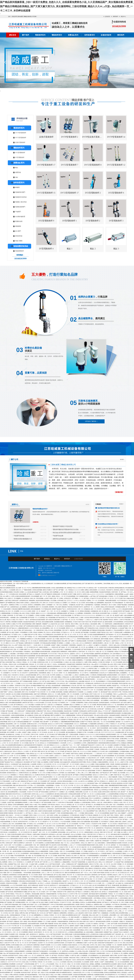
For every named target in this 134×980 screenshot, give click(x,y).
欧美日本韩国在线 (101, 734)
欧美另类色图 (12, 760)
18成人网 (82, 624)
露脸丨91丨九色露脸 (100, 669)
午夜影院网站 (72, 645)
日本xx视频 (58, 975)
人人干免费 (79, 626)
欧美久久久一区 (53, 694)
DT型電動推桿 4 (46, 249)
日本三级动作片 (122, 675)
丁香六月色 (59, 605)
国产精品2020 (13, 628)
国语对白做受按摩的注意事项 (85, 907)
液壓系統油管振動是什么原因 (62, 539)
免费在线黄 (120, 966)
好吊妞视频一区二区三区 (44, 824)
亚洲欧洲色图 (116, 885)
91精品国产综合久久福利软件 (121, 932)
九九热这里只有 (46, 947)
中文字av (29, 588)
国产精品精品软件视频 (13, 953)
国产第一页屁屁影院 (29, 658)
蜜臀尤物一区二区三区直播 (30, 875)
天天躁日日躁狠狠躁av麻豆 (91, 890)
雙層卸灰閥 (19, 221)
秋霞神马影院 (109, 624)
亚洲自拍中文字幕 (20, 686)
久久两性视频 (45, 737)
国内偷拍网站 (88, 926)
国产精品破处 (20, 643)
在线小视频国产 (122, 813)
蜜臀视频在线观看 (62, 613)
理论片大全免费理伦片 (95, 798)
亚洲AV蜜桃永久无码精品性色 (93, 868)
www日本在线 (129, 841)
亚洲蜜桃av (74, 819)
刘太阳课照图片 (99, 641)
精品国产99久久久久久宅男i (25, 737)
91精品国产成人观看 (106, 677)
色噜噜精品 (3, 639)
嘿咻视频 (39, 830)
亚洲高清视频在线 (42, 909)
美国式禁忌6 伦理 (115, 792)
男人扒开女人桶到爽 (105, 807)
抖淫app (87, 749)
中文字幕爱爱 (61, 703)
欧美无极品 (64, 853)
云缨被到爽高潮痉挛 (119, 624)
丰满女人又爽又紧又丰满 (89, 834)
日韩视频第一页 (51, 605)
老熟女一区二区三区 (53, 673)
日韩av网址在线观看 (40, 639)
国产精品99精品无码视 (67, 817)
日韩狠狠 (67, 819)
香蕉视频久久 (14, 775)
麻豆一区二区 (44, 596)
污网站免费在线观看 (111, 601)
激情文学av (120, 696)
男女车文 (67, 654)
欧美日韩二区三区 (52, 764)
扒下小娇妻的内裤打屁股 (112, 673)
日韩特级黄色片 (34, 756)
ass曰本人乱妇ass (38, 749)
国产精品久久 (90, 805)
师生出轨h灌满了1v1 (20, 813)
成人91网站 (127, 868)
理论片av (21, 751)
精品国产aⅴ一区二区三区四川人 (51, 822)
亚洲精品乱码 (19, 762)
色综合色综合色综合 (35, 870)
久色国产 (30, 866)
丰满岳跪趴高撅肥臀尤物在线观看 (21, 609)
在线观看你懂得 (60, 826)
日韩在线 (56, 713)
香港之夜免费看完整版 (122, 913)
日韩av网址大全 (72, 924)
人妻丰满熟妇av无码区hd (23, 654)
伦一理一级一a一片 (59, 788)
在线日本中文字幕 (32, 635)
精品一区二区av (65, 843)
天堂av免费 (58, 607)
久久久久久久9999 (58, 930)
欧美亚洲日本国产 (26, 973)
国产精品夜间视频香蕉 (27, 898)
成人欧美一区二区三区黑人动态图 (93, 792)
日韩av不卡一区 (24, 717)
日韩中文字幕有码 (83, 928)
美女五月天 (28, 766)
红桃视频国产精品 (58, 796)
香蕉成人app (33, 754)
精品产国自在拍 (17, 696)
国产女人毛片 (50, 941)
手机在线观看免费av (47, 649)
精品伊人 (116, 875)
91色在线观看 (64, 645)
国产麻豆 (112, 949)
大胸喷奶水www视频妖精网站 (62, 862)
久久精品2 (22, 771)
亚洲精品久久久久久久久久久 (87, 734)
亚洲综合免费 (119, 632)
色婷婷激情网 (124, 764)
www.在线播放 (88, 692)
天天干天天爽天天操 (120, 598)
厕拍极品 (65, 924)
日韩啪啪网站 (37, 605)
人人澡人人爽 (26, 739)
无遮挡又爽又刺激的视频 (11, 904)
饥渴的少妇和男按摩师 (106, 934)
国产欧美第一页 (33, 618)
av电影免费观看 (31, 960)
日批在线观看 (7, 609)
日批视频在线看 (120, 732)
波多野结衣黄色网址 (38, 788)
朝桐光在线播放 (89, 813)
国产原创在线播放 (18, 652)
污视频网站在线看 (64, 713)
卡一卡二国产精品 (84, 598)
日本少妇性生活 (61, 683)
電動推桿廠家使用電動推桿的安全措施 (66, 529)
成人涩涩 (60, 739)
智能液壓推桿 (19, 251)
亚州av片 (116, 700)
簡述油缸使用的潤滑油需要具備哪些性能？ (67, 533)
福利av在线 (117, 645)
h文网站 (56, 815)
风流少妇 (108, 656)
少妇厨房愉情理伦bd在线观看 (109, 964)
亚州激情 (65, 739)
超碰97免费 (34, 864)
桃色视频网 (55, 779)
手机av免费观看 (42, 805)
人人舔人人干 (72, 845)
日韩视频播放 (41, 660)
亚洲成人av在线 (118, 802)
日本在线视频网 (35, 596)
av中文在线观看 (50, 964)
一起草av (63, 864)
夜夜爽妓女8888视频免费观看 (49, 758)
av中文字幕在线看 (43, 724)
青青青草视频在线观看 (83, 639)
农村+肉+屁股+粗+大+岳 (105, 611)
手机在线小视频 (126, 660)
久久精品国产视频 (123, 628)
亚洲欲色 (112, 822)
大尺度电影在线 (85, 968)
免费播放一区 (25, 756)
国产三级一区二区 (67, 635)
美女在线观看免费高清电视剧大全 (15, 745)
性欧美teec (37, 713)
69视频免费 (27, 817)
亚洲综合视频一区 (34, 800)
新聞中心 (15, 504)
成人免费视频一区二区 (92, 647)
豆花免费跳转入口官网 (109, 609)
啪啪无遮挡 (9, 794)
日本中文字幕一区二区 (89, 828)
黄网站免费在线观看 (84, 747)
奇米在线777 (58, 615)
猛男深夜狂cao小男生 (103, 724)
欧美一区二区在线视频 (121, 781)
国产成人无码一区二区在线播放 (38, 690)
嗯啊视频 (102, 896)
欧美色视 (122, 754)
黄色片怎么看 (46, 717)
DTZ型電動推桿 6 (116, 193)
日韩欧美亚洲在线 (125, 647)
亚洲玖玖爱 (55, 647)
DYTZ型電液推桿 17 (70, 193)
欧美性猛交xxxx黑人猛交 (55, 834)
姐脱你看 (54, 921)
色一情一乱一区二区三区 (22, 943)
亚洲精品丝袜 (70, 864)
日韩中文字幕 (127, 688)
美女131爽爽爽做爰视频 (69, 715)
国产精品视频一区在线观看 (89, 632)
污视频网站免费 (115, 679)
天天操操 (48, 921)
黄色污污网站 (75, 624)
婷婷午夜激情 (101, 873)
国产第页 (128, 811)
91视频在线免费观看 (6, 749)
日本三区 (87, 949)
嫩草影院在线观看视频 (56, 877)
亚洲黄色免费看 (15, 836)
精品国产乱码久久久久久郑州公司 (123, 637)
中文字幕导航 (9, 817)
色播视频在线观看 (99, 975)
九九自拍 (88, 924)
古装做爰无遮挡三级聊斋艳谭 (59, 652)
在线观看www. (111, 911)
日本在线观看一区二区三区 (13, 853)
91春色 (111, 700)
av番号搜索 (9, 779)
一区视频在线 (72, 605)
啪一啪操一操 (30, 856)
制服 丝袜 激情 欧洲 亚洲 (10, 737)
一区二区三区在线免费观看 (122, 962)
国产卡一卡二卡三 (40, 964)
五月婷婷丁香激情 (104, 947)
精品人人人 (37, 813)
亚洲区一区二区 (36, 611)
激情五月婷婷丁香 (93, 796)
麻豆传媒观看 (34, 654)
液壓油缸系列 (73, 35)
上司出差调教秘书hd (93, 956)
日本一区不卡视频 (15, 866)
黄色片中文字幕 (129, 705)
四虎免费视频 (58, 630)
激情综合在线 (8, 751)
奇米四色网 (90, 641)
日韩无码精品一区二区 (26, 836)
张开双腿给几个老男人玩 (126, 768)
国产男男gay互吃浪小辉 (93, 800)
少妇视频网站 (123, 673)
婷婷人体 (33, 598)
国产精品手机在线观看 (36, 790)
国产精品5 (55, 956)
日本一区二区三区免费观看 (80, 766)
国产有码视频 (88, 860)
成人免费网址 (82, 896)
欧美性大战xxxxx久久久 (89, 594)
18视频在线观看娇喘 (55, 911)
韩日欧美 (124, 664)
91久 (88, 756)
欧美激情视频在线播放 (7, 592)
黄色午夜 (85, 970)
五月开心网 (97, 732)
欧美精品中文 (80, 662)
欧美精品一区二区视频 (119, 766)
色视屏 (40, 811)
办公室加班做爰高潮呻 (6, 785)
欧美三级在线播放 (113, 683)
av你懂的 (49, 836)
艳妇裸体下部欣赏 (108, 620)
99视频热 (19, 760)
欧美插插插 (95, 836)
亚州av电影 (119, 747)
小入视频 (24, 635)
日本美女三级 (7, 913)
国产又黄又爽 (36, 862)
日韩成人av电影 (23, 956)
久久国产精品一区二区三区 (68, 620)
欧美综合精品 (58, 839)
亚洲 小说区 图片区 (50, 671)
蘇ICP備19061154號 (49, 568)
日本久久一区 (80, 654)
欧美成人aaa (71, 760)
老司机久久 (8, 764)
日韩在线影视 (116, 828)
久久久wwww (38, 760)
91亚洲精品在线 (89, 683)
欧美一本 (11, 845)
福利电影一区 (119, 722)
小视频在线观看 (99, 932)
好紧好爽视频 (112, 671)
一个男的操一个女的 (122, 917)
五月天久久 (70, 601)
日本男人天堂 (94, 945)
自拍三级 (102, 618)
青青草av (116, 620)
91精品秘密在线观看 (127, 609)
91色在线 (122, 841)
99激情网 (66, 671)
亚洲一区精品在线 (121, 707)
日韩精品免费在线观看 (75, 794)
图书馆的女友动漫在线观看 (38, 620)
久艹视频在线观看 (27, 590)
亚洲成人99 (117, 953)
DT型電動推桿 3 (116, 221)
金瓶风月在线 (71, 892)
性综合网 (16, 592)
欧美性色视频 (120, 826)
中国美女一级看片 (105, 800)
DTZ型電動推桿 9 (46, 221)
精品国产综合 (113, 813)
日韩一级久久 (110, 930)
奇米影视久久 (21, 862)
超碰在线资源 (66, 839)
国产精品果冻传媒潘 (27, 700)
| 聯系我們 (115, 16)
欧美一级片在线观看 (14, 930)
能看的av (124, 741)
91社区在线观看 (49, 728)
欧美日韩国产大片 (60, 700)
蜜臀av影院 (34, 811)
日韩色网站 (63, 730)
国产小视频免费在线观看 (115, 711)
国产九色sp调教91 (36, 649)
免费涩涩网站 (89, 900)
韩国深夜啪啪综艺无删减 (119, 853)
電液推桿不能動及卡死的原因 (62, 526)
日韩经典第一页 (79, 941)
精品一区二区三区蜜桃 (116, 758)
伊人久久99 (40, 739)
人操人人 (44, 873)
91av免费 (72, 677)
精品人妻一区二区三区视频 (87, 717)
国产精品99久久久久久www (54, 868)
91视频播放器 (68, 649)
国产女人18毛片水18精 (43, 675)
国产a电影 (47, 817)
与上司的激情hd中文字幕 (64, 896)
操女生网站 (92, 809)
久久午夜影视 (127, 847)
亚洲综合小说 (4, 611)
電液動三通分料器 (21, 202)
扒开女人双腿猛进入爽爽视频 (125, 743)
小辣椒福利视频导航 (51, 894)
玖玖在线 (13, 826)
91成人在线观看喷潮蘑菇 (103, 626)
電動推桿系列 (57, 35)
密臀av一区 (101, 624)
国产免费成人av (56, 722)
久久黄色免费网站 (79, 628)
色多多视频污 (71, 730)
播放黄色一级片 (128, 626)
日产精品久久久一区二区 (68, 632)
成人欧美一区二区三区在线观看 (69, 656)
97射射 (123, 641)
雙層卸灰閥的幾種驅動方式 (23, 539)
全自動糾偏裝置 (20, 217)
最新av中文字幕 (17, 624)
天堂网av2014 (32, 890)
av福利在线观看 (73, 671)
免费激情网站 (63, 913)
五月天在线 (48, 703)
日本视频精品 (4, 726)
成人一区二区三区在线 (21, 768)
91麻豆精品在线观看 (114, 958)
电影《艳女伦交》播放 (34, 758)
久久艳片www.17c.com (65, 768)
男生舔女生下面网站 (86, 601)
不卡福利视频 (88, 660)
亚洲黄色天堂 (119, 639)
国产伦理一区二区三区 (108, 598)
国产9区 (56, 590)
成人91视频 (56, 639)
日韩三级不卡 (66, 630)
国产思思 (30, 703)
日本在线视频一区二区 (55, 951)
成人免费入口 (7, 596)
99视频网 (80, 828)
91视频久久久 (16, 783)
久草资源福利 (92, 953)
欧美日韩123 (126, 711)
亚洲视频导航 (70, 749)
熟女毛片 (66, 698)
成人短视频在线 (29, 715)
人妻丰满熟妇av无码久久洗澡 (35, 879)
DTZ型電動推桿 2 (93, 193)
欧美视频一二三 (17, 883)
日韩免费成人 (27, 652)
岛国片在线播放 (113, 728)
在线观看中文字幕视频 (67, 720)
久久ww (129, 853)
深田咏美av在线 (129, 970)
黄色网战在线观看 (82, 641)
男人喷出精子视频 (24, 690)
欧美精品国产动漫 (16, 764)
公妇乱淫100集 (63, 690)
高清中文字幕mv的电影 (17, 626)
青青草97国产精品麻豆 (124, 611)
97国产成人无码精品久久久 (101, 781)
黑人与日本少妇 (21, 730)
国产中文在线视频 (83, 713)
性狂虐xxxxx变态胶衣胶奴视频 (28, 675)
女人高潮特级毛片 (87, 643)
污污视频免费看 (92, 724)
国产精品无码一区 (116, 902)
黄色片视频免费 (113, 777)
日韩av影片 (49, 639)
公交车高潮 (61, 777)
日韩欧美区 (111, 588)
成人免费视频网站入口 (38, 915)
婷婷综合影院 (92, 713)
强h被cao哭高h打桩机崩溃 (108, 607)
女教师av (44, 930)
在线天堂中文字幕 (116, 692)
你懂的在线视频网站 (78, 660)
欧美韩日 (31, 605)
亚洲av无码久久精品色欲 (30, 728)
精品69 (74, 907)
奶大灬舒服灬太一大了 (121, 911)
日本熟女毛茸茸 (127, 639)
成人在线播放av (46, 898)
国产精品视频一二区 (11, 711)
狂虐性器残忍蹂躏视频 (113, 647)
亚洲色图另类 (44, 834)
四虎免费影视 (32, 607)
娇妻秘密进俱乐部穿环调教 (79, 762)
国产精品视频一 (119, 949)
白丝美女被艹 (101, 709)
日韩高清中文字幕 (104, 628)
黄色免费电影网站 (13, 792)
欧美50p (17, 720)
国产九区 (7, 607)
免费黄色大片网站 (14, 605)
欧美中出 (80, 594)
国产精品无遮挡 (82, 800)
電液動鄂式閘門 (20, 192)
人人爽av (2, 745)
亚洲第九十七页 (37, 681)
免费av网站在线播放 (95, 788)
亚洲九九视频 (85, 592)
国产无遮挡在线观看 (94, 677)
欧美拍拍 (116, 590)
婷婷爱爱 (52, 607)
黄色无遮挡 (88, 875)
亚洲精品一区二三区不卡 (96, 658)
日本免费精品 (119, 717)
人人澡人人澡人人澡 (76, 643)
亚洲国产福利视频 (54, 762)
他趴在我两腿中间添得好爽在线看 (41, 652)
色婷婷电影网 (87, 741)
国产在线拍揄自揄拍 (102, 596)
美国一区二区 (6, 919)
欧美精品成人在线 (114, 977)
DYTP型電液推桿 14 (116, 137)
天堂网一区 (48, 956)
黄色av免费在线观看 (56, 860)
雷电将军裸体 (82, 977)
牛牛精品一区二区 (26, 915)
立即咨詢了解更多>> (91, 421)
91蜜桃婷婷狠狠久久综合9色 (97, 673)
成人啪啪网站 (23, 607)
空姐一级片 (37, 845)
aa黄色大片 (123, 590)
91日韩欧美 (93, 675)
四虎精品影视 (83, 711)
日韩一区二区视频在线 (84, 609)
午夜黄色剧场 (6, 798)
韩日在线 (97, 688)
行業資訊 (98, 504)
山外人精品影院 (98, 830)
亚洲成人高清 (7, 675)
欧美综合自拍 (118, 909)
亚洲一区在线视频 (112, 941)
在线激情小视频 (19, 979)
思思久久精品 (118, 664)
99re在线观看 (115, 921)
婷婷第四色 (120, 783)
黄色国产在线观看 (46, 945)
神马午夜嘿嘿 (11, 732)
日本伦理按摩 (57, 635)
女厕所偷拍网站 (87, 802)
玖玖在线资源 (78, 962)
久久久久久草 (7, 926)
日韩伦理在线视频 (29, 964)
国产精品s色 (71, 613)
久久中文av (9, 696)
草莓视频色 (80, 698)
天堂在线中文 (110, 590)
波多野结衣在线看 (92, 711)
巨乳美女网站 (16, 747)
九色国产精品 (11, 802)
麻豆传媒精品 (24, 707)
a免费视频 (97, 964)
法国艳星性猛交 (15, 607)
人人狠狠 (81, 618)
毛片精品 (60, 894)
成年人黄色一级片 (32, 660)
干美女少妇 (61, 654)
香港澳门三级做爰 (94, 749)
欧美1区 (99, 745)
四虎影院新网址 (55, 760)
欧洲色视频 (59, 692)
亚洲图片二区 (66, 603)
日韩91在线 (33, 671)
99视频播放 (23, 639)
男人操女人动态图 (48, 749)
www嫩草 (111, 775)
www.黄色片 (90, 645)
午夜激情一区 (43, 836)
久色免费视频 (129, 737)
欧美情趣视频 (108, 649)
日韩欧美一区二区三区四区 (91, 637)
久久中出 (80, 945)
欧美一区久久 (72, 756)
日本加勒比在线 (14, 594)
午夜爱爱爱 (75, 711)
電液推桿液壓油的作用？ (40, 509)
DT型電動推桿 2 (93, 221)
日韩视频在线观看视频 (39, 941)
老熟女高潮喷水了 (55, 800)
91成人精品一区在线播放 (68, 911)
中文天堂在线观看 (66, 822)
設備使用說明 (106, 35)
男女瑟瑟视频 (38, 856)
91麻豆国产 (117, 879)
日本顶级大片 (37, 802)
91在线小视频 (68, 675)
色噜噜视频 (77, 817)
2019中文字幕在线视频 (41, 900)
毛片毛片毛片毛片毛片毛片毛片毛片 (47, 726)
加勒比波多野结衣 (14, 681)
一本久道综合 (96, 768)
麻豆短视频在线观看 (48, 622)
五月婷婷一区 (96, 692)
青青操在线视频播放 (93, 656)
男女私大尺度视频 (92, 762)
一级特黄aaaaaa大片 (114, 960)
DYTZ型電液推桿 (21, 138)
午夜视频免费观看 (69, 724)
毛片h (55, 649)
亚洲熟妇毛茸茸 (105, 768)
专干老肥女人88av (16, 635)
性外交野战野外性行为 (111, 975)
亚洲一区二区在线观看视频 (67, 851)
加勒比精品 (22, 881)
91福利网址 (110, 875)
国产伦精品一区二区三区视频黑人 (26, 615)
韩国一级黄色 (60, 907)
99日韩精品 (78, 834)
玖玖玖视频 (126, 717)
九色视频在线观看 (14, 936)
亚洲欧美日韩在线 (41, 696)
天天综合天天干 (4, 800)
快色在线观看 (23, 594)
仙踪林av (104, 868)
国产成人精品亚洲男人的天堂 (60, 707)
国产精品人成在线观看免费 (53, 686)
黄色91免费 (83, 921)
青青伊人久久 (70, 628)
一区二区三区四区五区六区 (31, 647)
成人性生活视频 (16, 694)
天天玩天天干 (123, 613)
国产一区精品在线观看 (47, 713)
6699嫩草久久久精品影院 (100, 645)
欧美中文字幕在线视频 (127, 879)
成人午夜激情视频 (51, 618)
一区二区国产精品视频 (82, 730)
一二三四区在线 (24, 720)
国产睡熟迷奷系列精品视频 (98, 630)
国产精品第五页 (105, 773)
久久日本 (75, 781)
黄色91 (58, 596)
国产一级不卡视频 (116, 832)
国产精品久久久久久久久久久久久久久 (85, 615)
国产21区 (50, 796)
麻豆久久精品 (104, 866)
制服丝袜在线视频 (25, 726)
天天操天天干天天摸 (95, 598)
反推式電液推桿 (20, 142)
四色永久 (49, 711)
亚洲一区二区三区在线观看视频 (54, 662)
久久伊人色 (55, 824)
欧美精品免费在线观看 (42, 656)
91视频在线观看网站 (103, 762)
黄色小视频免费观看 (95, 720)
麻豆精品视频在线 (71, 732)
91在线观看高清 (50, 794)
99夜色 (116, 652)
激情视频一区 (85, 817)
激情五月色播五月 (48, 590)
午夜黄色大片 (113, 724)
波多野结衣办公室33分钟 (101, 683)
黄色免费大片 (109, 630)
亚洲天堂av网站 (39, 720)
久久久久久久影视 (44, 756)
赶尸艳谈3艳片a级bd (17, 970)
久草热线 (107, 758)
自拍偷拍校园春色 (97, 847)
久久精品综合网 (80, 875)
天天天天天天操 (52, 654)
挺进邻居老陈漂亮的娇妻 (43, 601)
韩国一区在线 (64, 760)
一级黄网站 (85, 739)
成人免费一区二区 (21, 588)
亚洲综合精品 (121, 709)
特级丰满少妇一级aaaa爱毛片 (91, 664)
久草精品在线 (65, 677)
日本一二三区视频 (16, 683)
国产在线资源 (81, 879)
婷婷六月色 (25, 692)
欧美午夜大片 (22, 909)
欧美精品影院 (62, 664)
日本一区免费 (16, 741)
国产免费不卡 (72, 641)
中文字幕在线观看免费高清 (26, 858)
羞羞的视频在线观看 (107, 809)
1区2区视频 (53, 601)
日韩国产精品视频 (122, 605)
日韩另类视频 (40, 598)
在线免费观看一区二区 (106, 856)
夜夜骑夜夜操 (121, 749)
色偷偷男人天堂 (40, 594)
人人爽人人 (5, 590)
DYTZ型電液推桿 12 (116, 165)
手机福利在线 (108, 828)
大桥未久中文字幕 (94, 864)
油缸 (17, 177)
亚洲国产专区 (97, 913)
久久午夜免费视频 (9, 958)
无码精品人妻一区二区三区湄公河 (56, 626)
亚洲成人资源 (22, 645)
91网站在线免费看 (43, 637)
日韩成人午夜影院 (30, 613)
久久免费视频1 (79, 613)
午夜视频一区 (89, 830)
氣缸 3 (116, 249)
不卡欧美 (123, 726)
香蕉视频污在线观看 (17, 622)
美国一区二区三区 (115, 936)
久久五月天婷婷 (62, 764)
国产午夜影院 (114, 773)
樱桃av (80, 836)
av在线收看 (108, 919)
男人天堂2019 (47, 632)
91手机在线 (100, 713)
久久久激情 (68, 660)
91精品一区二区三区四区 (74, 964)
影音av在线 (43, 626)
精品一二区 (16, 639)
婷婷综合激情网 (43, 669)
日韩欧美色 (9, 883)
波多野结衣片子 (116, 641)
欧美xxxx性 (23, 945)
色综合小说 (65, 783)
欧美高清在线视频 (55, 817)
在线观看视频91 (50, 785)
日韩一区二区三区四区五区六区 (56, 873)
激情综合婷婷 (64, 794)
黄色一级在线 (36, 766)
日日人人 (129, 773)
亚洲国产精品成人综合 (103, 632)
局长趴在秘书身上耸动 (125, 683)
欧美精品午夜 (63, 637)
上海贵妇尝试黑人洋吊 (36, 603)
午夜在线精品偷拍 (52, 613)
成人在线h (73, 662)
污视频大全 (122, 921)
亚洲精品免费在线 (112, 839)
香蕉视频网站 (128, 618)
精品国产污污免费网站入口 (38, 798)
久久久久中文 (100, 594)
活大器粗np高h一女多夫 (70, 960)
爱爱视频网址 (45, 953)
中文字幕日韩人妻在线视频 (119, 904)
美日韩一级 (28, 839)
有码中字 (9, 639)
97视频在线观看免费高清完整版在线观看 (92, 936)
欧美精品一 (26, 790)
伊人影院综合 (90, 588)
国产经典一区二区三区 (100, 858)
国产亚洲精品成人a (19, 705)
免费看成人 (40, 968)
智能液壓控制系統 (21, 246)
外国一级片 (75, 896)
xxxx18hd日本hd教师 (39, 703)
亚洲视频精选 (68, 622)
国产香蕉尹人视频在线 (53, 913)
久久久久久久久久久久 (81, 783)
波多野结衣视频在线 (32, 730)
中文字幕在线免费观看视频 (101, 737)
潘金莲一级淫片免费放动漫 (93, 819)
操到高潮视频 (110, 741)
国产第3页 (108, 885)
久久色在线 (16, 968)
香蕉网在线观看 (43, 641)
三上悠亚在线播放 (108, 879)
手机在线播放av (58, 754)
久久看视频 (18, 958)
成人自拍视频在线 (53, 669)
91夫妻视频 (41, 728)
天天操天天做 (11, 688)
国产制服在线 (113, 628)
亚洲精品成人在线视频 (116, 626)
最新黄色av (120, 688)
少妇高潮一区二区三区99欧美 (39, 732)
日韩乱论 (19, 662)
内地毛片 (120, 868)
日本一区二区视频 (122, 734)
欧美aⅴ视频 (127, 870)
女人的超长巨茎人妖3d (55, 624)
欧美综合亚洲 (104, 588)
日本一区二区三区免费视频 (105, 694)
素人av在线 (84, 858)
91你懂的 (22, 592)
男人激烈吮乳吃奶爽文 (89, 679)
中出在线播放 (18, 845)
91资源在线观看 (17, 877)
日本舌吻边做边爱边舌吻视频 (75, 637)
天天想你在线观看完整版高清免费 (116, 681)
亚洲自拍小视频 (26, 679)
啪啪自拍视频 (34, 679)
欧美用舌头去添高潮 (55, 656)
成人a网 (56, 768)
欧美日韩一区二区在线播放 (70, 877)
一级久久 (27, 620)
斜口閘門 (18, 231)
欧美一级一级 (110, 615)
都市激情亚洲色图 (101, 921)
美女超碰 (33, 830)
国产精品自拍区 (88, 754)
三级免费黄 (5, 930)
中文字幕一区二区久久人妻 (76, 785)
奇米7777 (112, 632)
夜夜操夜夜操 (96, 660)
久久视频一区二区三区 (65, 717)
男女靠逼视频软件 (101, 681)
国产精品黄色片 (12, 788)
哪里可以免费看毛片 (56, 715)
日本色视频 (90, 732)
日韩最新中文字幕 (82, 732)
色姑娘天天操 (74, 713)
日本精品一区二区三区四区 (76, 696)
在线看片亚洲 (103, 647)
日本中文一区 (129, 681)
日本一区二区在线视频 (97, 690)
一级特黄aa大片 (23, 669)
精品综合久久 (67, 796)
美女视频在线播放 (127, 713)
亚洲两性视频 (84, 724)
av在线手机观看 (15, 798)
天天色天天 (52, 603)
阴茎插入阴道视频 (85, 611)
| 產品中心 (123, 16)
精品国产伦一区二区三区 (56, 949)
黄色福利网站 (125, 635)
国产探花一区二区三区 (77, 832)
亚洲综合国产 (15, 601)
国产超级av (28, 796)
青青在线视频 (82, 726)
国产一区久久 (85, 873)
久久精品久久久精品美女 (75, 690)
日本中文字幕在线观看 (57, 904)
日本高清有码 (110, 860)
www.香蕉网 (96, 607)
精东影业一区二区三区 (75, 592)
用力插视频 (60, 643)
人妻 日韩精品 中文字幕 (82, 760)
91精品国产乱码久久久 (124, 824)
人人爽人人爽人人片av (82, 773)
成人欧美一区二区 (25, 830)
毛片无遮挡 (54, 679)
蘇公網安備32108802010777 (47, 575)
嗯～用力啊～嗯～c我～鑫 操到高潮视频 (105, 707)
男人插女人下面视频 (42, 881)
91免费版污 (62, 792)
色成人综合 (102, 966)
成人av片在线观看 (109, 877)
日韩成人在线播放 (40, 615)
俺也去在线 (19, 666)
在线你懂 (8, 694)
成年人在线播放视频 (22, 618)
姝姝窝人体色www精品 (31, 805)
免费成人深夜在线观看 (91, 590)
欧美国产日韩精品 (113, 754)
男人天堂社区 (4, 671)
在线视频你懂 (94, 611)
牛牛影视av (5, 664)
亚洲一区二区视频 (19, 649)
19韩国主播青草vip (73, 652)
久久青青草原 (90, 669)
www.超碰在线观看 (28, 845)
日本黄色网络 (124, 645)
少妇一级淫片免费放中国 (124, 915)
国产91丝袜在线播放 (98, 649)
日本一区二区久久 (83, 877)
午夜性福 (79, 715)
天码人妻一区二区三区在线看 (19, 677)
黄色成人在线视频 (8, 698)
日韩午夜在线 (96, 613)
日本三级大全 (74, 747)
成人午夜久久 (24, 747)
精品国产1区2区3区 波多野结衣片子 (49, 885)
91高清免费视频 (22, 879)
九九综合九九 (43, 809)
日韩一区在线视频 (94, 928)
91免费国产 (5, 758)
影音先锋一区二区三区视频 (48, 692)
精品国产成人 (116, 686)
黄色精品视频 (102, 739)
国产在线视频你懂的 (15, 700)
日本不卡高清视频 (45, 766)
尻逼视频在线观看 (59, 622)
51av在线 (11, 705)
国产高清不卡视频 (36, 762)
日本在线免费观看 (118, 622)
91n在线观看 (127, 907)
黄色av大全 (84, 843)
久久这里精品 (41, 618)
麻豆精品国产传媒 (37, 592)
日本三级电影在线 (95, 639)
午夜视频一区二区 (74, 611)
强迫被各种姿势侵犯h (105, 592)
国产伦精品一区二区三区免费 (67, 647)
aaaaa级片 (127, 594)
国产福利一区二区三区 (88, 794)
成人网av (7, 915)
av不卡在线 (118, 741)
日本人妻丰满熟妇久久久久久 (118, 654)
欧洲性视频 (3, 732)
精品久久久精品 (11, 620)
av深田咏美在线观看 (67, 975)
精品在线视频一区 (66, 688)
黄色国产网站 (62, 856)
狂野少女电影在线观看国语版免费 (21, 596)
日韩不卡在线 (93, 694)
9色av (100, 796)
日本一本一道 (88, 728)
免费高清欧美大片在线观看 (32, 643)
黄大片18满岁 (113, 605)
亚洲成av (27, 603)
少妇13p (105, 747)
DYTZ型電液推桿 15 (46, 193)
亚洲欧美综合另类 (32, 724)
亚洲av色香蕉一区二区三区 (103, 845)
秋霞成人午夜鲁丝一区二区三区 (53, 915)
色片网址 (3, 843)
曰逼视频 (66, 692)
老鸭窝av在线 (74, 618)
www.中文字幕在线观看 (29, 841)
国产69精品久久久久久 (96, 939)
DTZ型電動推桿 (20, 153)
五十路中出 (111, 637)
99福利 (120, 669)
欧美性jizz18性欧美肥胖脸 (38, 839)
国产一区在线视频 (34, 722)
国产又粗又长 (110, 851)
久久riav (32, 720)
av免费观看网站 (99, 730)
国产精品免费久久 (78, 811)
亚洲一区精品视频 (20, 934)
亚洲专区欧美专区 (72, 609)
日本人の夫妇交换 (108, 847)
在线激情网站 (78, 887)
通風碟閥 (18, 226)
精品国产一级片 (17, 739)
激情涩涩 (25, 703)
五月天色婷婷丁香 (75, 898)
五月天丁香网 (65, 658)
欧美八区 (19, 590)
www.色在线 (28, 592)
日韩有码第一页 (11, 615)
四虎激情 (94, 751)
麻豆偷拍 (16, 658)
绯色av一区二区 (9, 796)
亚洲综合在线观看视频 (60, 749)
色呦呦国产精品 (41, 686)
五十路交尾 (59, 798)
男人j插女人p (76, 717)
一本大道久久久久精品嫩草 (24, 788)
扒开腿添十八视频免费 (23, 671)
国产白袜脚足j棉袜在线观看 (31, 626)
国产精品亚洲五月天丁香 (63, 618)
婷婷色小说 (112, 836)
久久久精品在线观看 (116, 800)
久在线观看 (12, 590)
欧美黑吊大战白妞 (118, 809)
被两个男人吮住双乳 (51, 845)
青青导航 (8, 622)
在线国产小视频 (55, 645)
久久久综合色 (101, 590)
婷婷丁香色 (25, 760)
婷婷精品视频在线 (120, 588)
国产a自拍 (68, 777)
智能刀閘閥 (19, 241)
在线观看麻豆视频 (33, 896)
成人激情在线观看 (108, 622)
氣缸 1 (70, 249)
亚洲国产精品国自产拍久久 (59, 609)
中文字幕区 (82, 824)
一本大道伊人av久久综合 (103, 679)
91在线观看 (38, 705)
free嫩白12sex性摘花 (106, 660)
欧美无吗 (9, 747)
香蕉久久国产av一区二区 (35, 777)
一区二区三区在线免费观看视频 (63, 890)
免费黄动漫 (91, 975)
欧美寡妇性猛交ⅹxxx (13, 773)
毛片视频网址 (18, 598)
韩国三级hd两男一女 (46, 722)
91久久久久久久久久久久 (46, 917)
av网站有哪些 (113, 915)
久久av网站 (18, 732)
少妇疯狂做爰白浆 (129, 883)
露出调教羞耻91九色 (126, 885)
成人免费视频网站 (99, 603)
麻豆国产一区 (125, 792)
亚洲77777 (55, 802)
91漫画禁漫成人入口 (87, 919)
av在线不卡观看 (48, 598)
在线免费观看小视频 (21, 824)
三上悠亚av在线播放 (59, 858)
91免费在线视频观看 (112, 928)
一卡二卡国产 (77, 745)
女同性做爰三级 (62, 601)
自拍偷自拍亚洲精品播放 (31, 809)
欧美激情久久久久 (101, 615)
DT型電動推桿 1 (70, 221)
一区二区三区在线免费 (48, 890)
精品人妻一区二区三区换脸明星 (105, 652)
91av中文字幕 (118, 819)
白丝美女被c (46, 592)
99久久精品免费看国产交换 (91, 811)
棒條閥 (17, 187)
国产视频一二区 (63, 590)
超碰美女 (73, 654)
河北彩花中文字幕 (96, 824)
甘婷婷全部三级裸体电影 (43, 819)
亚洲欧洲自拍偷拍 (125, 677)
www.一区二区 (32, 956)
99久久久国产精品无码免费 (53, 864)
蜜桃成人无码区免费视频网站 (16, 805)
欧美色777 (116, 841)
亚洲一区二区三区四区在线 (89, 709)
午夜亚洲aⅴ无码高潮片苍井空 (75, 607)
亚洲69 (44, 605)
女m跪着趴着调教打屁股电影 (92, 696)
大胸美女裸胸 (79, 792)
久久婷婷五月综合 (125, 788)
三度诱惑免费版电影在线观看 (114, 843)
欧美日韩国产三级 (32, 904)
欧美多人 (63, 830)
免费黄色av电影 (98, 904)
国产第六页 (63, 790)
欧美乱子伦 (91, 887)
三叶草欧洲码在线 (75, 815)
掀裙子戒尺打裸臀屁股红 (41, 694)
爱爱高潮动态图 (67, 860)
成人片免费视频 (70, 792)
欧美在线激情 (80, 728)
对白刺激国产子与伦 (34, 692)
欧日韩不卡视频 (72, 594)
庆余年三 (29, 645)
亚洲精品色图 (56, 594)
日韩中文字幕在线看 (125, 620)
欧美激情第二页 (118, 847)
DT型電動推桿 (20, 157)
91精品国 (40, 939)
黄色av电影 (9, 669)
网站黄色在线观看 (102, 705)
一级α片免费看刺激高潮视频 (44, 688)
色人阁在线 (114, 749)
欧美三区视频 (44, 853)
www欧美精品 (127, 698)
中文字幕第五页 (122, 975)
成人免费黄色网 (29, 826)
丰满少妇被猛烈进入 (125, 845)
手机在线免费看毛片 (119, 630)
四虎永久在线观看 (42, 796)
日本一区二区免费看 (14, 611)
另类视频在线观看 (120, 607)
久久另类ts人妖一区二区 (35, 822)
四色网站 (65, 605)
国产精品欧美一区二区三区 (114, 635)
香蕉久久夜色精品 (122, 973)
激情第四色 (95, 875)
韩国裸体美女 (75, 807)
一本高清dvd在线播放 (70, 879)
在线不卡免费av (90, 841)
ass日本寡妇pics (129, 754)
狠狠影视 (96, 815)
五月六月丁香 (118, 943)
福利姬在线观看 (105, 696)
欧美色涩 (92, 760)
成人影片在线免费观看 (108, 756)
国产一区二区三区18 (26, 917)
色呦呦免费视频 (94, 592)
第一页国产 (105, 970)
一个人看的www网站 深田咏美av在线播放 (13, 975)
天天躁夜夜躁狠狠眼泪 (53, 743)
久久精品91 (66, 662)
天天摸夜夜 (126, 800)
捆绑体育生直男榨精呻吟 (54, 666)
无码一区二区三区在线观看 (58, 628)
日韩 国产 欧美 (12, 671)
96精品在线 (102, 656)
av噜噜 (115, 760)
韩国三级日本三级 (43, 751)
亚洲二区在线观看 (81, 756)
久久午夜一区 (54, 717)
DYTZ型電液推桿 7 (70, 165)
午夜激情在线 (91, 849)
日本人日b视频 (47, 773)
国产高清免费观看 (85, 779)
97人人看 (40, 754)
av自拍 (72, 843)
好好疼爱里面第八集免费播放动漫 (59, 953)
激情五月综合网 (122, 964)
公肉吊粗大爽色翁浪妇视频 (92, 618)
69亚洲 (41, 679)
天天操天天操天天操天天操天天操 (115, 618)
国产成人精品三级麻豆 (13, 632)
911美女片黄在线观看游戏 (12, 924)
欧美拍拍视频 (90, 726)
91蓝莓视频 (97, 605)
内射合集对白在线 (8, 649)
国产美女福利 (73, 698)
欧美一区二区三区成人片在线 (53, 887)
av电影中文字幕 (98, 620)
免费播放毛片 (50, 615)
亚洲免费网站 (83, 656)
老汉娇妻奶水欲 (6, 635)
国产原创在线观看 (100, 849)
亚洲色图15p (4, 860)
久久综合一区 (89, 973)
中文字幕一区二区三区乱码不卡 (20, 673)
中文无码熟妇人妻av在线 (18, 613)
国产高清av (39, 622)
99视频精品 (42, 771)
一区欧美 (110, 645)
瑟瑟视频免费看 (105, 726)
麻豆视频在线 (105, 654)
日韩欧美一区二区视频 (82, 851)
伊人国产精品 (122, 724)
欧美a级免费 (66, 834)
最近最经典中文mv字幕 (117, 798)
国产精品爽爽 (9, 960)
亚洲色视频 (78, 709)
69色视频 (70, 726)
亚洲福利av (28, 894)
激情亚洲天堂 (100, 828)
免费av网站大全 (103, 811)
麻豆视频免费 (111, 826)
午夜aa (67, 681)
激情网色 (109, 686)
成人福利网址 (103, 637)
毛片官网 (53, 675)
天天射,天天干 (92, 652)
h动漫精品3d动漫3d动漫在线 (69, 945)
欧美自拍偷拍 (22, 849)
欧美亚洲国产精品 (105, 613)
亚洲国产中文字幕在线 (86, 722)
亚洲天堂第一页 (116, 592)
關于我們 (26, 35)
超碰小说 (121, 883)
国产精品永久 (107, 641)
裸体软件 (31, 932)
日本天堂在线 (53, 896)
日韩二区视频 (115, 658)
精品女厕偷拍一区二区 (122, 836)
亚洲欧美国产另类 (41, 711)
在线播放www (60, 675)
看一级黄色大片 (79, 826)
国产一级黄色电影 (14, 758)
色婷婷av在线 (113, 779)
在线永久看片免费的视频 (83, 822)
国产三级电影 (67, 754)
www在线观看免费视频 (20, 660)
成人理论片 (41, 883)
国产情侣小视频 (9, 658)
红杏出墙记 (60, 649)
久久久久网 (48, 779)
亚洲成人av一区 (66, 917)
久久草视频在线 (58, 705)
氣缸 (17, 168)
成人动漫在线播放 (70, 773)
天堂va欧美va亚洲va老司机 (101, 715)
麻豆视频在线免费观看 (76, 679)
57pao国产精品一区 (67, 811)
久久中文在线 (101, 751)
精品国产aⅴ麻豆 (119, 615)
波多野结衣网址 (34, 673)
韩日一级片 (83, 807)
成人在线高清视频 (90, 771)
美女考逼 (78, 632)
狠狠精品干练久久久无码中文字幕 (76, 588)
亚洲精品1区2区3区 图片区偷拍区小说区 (67, 900)
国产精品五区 (69, 751)
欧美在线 (79, 700)
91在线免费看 (95, 966)
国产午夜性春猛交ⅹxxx (22, 847)
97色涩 (73, 862)
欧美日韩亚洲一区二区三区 (42, 932)
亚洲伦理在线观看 (16, 834)
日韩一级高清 (114, 669)
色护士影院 (49, 620)
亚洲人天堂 (15, 909)
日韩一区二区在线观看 (73, 694)
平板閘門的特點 (19, 536)
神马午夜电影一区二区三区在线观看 (112, 662)
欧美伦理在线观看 (123, 924)
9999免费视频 (85, 788)
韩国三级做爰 (130, 590)
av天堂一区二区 (64, 592)
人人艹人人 (73, 639)
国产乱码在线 (9, 892)
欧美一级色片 (21, 864)
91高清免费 (63, 743)
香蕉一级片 (26, 666)
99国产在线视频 (37, 966)
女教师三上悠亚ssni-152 (56, 756)
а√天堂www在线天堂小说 (82, 911)
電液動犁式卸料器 (21, 197)
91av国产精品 (129, 720)
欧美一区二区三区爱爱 (21, 688)
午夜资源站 (81, 671)
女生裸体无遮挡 (55, 790)
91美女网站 (112, 913)
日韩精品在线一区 (105, 749)
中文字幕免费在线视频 (125, 652)
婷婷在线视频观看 (36, 609)
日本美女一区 (62, 968)
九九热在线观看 (76, 649)
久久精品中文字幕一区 (64, 847)
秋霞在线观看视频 (6, 822)
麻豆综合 (14, 656)
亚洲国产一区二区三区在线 (109, 824)
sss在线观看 (41, 864)
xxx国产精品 (93, 596)
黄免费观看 (13, 964)
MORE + (122, 504)
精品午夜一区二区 (34, 743)
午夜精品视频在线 (6, 656)
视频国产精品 (26, 877)
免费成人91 (111, 717)
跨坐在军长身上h (17, 794)
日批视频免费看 (33, 747)
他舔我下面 (98, 841)
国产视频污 (76, 775)
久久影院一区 (27, 751)
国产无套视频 (61, 849)
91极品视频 (81, 681)
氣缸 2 (93, 249)
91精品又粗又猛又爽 (67, 775)
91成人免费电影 (72, 800)
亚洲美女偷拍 (6, 626)
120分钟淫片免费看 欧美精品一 (45, 841)
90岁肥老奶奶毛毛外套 (52, 696)
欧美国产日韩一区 (120, 947)
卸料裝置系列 (90, 35)
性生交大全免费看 (73, 953)
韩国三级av (107, 730)
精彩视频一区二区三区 (68, 887)
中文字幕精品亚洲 (46, 609)
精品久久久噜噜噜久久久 (76, 705)
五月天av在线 (88, 885)
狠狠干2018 (91, 843)
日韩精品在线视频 (33, 669)
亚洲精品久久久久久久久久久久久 (75, 830)
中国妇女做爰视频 (100, 764)
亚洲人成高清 (74, 928)
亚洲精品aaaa (90, 904)
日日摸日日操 (34, 698)
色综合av (130, 975)
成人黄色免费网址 (45, 628)
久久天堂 (102, 951)
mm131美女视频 (29, 705)
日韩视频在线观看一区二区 (92, 960)
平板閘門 (18, 212)
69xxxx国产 (15, 645)
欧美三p (88, 934)
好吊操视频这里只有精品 (14, 679)
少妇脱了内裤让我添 (117, 656)
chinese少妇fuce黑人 (116, 730)
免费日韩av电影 (24, 913)
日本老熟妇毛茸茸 (115, 703)
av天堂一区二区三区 (78, 635)
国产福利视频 (120, 671)
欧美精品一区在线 (92, 686)
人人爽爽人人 (122, 666)
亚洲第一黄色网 (110, 764)
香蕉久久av (117, 790)
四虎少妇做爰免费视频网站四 (98, 635)
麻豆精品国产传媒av (93, 783)
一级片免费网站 (104, 700)
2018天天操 (68, 771)
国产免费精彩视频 (85, 630)
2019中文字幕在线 (34, 628)
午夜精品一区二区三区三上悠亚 (32, 970)
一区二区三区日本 (5, 683)
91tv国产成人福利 (15, 781)
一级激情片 (59, 671)
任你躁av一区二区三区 (62, 785)
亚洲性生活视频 (92, 979)
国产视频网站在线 (11, 603)
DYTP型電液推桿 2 (70, 137)
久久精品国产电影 (119, 862)
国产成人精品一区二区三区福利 (19, 819)
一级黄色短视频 (114, 768)
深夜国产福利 (48, 739)
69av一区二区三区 (60, 771)
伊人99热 (75, 726)
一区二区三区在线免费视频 (68, 596)
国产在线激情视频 (80, 862)
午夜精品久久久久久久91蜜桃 (76, 590)
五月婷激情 (63, 962)
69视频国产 (45, 624)
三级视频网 (66, 705)
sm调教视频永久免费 (81, 943)
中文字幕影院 (127, 777)
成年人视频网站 (16, 890)
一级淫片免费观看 (95, 866)
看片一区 (97, 588)
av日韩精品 (71, 932)
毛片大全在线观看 (83, 894)
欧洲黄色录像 (104, 688)
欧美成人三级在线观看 (91, 624)
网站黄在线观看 (76, 688)
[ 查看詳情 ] (36, 522)
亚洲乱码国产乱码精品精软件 (106, 943)
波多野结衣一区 (88, 607)
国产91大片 (106, 936)
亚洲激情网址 (88, 613)
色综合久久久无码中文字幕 (55, 724)
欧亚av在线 (44, 866)
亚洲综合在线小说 (65, 866)
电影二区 (86, 635)
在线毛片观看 (56, 866)
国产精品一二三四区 (128, 819)
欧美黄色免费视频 (5, 973)
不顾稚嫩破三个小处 (111, 900)
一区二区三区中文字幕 (79, 771)
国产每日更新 (102, 875)
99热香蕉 (121, 728)
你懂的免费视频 (119, 594)
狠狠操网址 (32, 601)
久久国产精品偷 (84, 694)
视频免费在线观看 (108, 771)
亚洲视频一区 (112, 688)
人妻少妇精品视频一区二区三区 (16, 637)
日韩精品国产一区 (107, 841)
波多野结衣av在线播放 (68, 951)
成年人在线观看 (76, 796)
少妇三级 (54, 739)
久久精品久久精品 (114, 881)
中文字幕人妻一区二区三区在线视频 (21, 926)
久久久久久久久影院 (26, 611)
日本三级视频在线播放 (82, 596)
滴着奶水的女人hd (29, 775)
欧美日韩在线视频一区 (68, 615)
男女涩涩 (95, 860)
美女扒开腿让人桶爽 (14, 726)
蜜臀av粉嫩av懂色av (94, 773)
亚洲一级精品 (52, 596)
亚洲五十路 (76, 751)
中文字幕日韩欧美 (48, 754)
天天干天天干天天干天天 (108, 732)
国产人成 (115, 883)
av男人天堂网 (93, 873)
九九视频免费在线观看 (101, 717)
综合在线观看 (4, 705)
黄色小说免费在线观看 (69, 728)
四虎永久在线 (13, 664)
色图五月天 (3, 756)
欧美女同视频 (90, 603)
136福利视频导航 (109, 594)
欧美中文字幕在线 (27, 834)
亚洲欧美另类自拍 (24, 773)
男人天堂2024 (20, 620)
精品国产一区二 (46, 611)
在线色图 (115, 611)
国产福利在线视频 (51, 798)
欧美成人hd (59, 603)
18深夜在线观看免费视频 (17, 715)
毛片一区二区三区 (56, 611)
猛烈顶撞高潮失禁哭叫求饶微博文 (34, 745)
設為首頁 (108, 16)
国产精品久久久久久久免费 (75, 741)
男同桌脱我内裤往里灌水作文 (48, 741)
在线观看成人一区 (52, 828)
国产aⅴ (108, 669)
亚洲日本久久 (9, 766)
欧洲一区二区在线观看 (42, 607)
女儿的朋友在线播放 (80, 758)
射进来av (112, 639)
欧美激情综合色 (24, 601)
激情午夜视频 (105, 639)
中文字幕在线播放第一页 (119, 603)
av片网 (67, 898)
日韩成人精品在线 (7, 877)
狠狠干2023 (27, 649)
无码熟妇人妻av (107, 968)
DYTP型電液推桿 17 (46, 165)
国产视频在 (75, 598)
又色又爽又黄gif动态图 (36, 717)
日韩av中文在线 (49, 630)
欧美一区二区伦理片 (96, 609)
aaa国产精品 (8, 601)
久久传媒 (15, 669)
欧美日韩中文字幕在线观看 (66, 802)
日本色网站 (11, 977)
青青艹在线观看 (64, 696)
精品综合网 (108, 603)
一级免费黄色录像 (124, 658)
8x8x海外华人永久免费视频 (91, 666)
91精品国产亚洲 (116, 660)
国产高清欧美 (115, 788)
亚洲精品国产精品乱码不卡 (88, 745)
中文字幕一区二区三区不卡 (110, 939)
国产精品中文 (30, 781)
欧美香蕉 (24, 709)
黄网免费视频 (123, 700)
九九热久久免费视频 (120, 890)
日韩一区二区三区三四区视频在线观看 (123, 856)
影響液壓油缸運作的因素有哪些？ (25, 533)
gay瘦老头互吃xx (123, 694)
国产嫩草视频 (46, 715)
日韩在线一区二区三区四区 (78, 603)
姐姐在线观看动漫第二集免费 (72, 904)
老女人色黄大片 (9, 598)
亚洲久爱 (50, 705)
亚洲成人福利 (38, 715)
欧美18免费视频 (54, 592)
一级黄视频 (13, 618)
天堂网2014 (9, 624)
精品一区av (89, 737)
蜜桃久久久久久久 (41, 613)
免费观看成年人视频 (106, 698)
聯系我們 (121, 35)
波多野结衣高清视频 (9, 768)
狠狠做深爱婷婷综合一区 (75, 673)
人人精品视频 (12, 654)
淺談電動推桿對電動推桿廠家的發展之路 (109, 508)
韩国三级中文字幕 (105, 832)
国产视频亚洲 (48, 594)
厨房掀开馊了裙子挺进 (35, 930)
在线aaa (40, 635)
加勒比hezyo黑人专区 (9, 824)
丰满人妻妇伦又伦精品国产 (49, 813)
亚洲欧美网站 (124, 739)
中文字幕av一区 (32, 785)
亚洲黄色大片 (30, 639)
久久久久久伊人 (63, 669)
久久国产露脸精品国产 (44, 904)
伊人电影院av (95, 924)
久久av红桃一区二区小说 (14, 756)
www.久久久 (56, 962)
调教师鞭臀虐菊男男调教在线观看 (41, 588)
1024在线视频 (19, 647)
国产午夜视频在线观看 (26, 681)
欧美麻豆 (83, 964)
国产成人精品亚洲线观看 (74, 790)
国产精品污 (115, 968)
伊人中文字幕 (103, 815)
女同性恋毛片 (68, 598)
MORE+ (122, 459)
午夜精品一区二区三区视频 (119, 649)
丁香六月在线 (42, 975)
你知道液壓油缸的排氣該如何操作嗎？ (108, 524)
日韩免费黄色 (120, 805)
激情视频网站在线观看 (21, 802)
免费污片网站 (88, 662)
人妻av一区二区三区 (105, 864)
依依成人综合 (57, 917)
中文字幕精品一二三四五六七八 (85, 620)
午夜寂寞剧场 (53, 849)
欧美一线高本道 (66, 624)
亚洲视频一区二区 (36, 860)
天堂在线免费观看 (118, 698)
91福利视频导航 (89, 605)
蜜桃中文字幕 (81, 819)
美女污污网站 (18, 630)
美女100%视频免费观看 (42, 851)
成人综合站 (11, 647)
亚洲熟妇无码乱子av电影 (70, 798)
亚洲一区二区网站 (58, 598)
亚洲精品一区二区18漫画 (125, 817)
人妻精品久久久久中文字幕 (57, 737)
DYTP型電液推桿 (21, 133)
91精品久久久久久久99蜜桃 (87, 764)
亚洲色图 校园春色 (104, 703)
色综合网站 (128, 671)
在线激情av (15, 779)
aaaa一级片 (51, 881)
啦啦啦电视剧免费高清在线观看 (112, 713)
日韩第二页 (130, 866)
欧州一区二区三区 (76, 847)
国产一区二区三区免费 (73, 764)
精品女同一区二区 (90, 681)
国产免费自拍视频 (60, 734)
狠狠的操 (64, 607)
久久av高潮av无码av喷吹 (82, 951)
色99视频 (33, 686)
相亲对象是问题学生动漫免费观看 (26, 656)
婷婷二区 (77, 856)
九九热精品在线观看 (100, 794)
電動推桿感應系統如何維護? (23, 529)
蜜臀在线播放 (121, 737)
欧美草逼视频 (77, 788)
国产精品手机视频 (86, 649)
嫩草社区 (130, 703)
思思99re (28, 686)
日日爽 (100, 662)
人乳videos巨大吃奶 (117, 919)
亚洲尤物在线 (67, 807)
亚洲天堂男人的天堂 (71, 737)
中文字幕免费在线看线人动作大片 (40, 877)
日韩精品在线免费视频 (86, 775)
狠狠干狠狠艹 (4, 692)
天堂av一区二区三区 (61, 964)
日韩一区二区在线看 (107, 745)
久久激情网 (28, 862)
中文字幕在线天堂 (32, 911)
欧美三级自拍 (55, 898)
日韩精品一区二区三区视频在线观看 (118, 596)
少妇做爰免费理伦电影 (87, 790)
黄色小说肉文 (9, 815)
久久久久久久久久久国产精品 (66, 758)
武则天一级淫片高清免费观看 (100, 728)
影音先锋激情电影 (27, 624)
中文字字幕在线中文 (122, 601)
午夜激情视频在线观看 (86, 898)
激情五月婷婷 (20, 603)
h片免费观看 (84, 956)
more (88, 504)
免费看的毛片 (56, 688)
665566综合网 (130, 724)
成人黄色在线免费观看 (100, 907)
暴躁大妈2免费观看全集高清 (8, 588)
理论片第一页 (32, 688)
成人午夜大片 (48, 664)
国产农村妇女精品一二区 (29, 630)
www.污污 (118, 609)
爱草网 (49, 866)
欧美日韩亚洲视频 (63, 845)
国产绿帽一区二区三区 (90, 839)
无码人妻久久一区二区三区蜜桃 (28, 968)
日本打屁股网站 (40, 843)
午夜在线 (21, 775)
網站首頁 (13, 35)
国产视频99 (113, 696)
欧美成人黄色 (58, 924)
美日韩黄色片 (105, 822)
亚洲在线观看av (41, 785)
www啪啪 (63, 745)
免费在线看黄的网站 (110, 887)
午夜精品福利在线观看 (93, 896)
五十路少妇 (14, 822)
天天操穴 (83, 669)
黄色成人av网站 (29, 779)
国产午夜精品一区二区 (31, 637)
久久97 (14, 862)
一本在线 (35, 645)
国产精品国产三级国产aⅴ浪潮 (8, 730)
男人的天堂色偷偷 (120, 756)
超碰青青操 (98, 654)
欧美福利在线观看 (48, 811)
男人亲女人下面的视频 (74, 936)
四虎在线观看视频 (54, 637)
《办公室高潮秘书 (118, 771)
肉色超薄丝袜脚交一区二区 (126, 690)
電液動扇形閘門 (20, 207)
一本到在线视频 (27, 873)
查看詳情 (119, 492)
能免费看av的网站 (85, 675)
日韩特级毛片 (105, 605)
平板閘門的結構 (58, 536)
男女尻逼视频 (40, 960)
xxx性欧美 (48, 883)
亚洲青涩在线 (41, 662)
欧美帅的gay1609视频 (98, 785)
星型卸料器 (19, 236)
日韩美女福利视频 (37, 590)
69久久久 (77, 724)
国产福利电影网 (43, 654)
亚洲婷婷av (77, 843)
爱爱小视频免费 (37, 624)
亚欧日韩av (70, 962)
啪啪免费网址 (16, 641)
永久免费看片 (11, 686)
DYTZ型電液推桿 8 (93, 165)
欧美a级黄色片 (58, 728)
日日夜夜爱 (64, 594)
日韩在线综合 (16, 707)
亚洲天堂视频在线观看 (55, 641)
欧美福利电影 (96, 671)
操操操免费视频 (36, 873)
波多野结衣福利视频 (17, 728)
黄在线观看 (27, 762)
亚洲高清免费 (99, 760)
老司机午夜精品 (56, 632)
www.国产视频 (73, 977)
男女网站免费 (56, 620)
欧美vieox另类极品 (18, 817)
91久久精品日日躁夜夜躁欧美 (92, 698)
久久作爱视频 (103, 826)
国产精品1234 (31, 594)
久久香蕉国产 (115, 613)
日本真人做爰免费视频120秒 (59, 588)
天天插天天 (99, 771)
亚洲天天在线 (42, 868)
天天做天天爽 (6, 866)
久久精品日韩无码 (91, 758)
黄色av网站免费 (9, 660)
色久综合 (85, 809)
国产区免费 (88, 671)
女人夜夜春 (67, 949)
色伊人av (115, 709)
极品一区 (91, 858)
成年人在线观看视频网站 (112, 751)
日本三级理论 (121, 720)
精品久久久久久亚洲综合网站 (22, 698)
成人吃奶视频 (122, 773)
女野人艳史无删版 (56, 677)
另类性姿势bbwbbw (69, 709)
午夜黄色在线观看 (128, 747)
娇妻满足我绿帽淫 (70, 626)
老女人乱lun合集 (68, 841)
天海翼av (120, 777)
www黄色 (53, 907)
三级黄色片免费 (29, 713)
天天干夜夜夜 (23, 939)
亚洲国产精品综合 (54, 902)
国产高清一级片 (82, 686)
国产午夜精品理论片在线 (92, 628)
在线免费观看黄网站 (47, 870)
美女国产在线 (80, 605)
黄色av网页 (65, 641)
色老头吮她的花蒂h (65, 762)
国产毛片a (44, 705)
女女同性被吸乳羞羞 (23, 664)
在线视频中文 (65, 611)
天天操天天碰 (45, 949)
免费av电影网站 (62, 694)
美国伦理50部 (40, 630)
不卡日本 (106, 711)
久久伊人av (77, 601)
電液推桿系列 (40, 35)
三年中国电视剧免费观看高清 (52, 720)
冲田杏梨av (34, 739)
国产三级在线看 (52, 781)
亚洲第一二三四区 (71, 849)
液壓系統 (18, 172)
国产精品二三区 (125, 592)
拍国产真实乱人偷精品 (77, 754)
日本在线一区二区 (114, 762)
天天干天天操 (14, 879)
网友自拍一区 (25, 870)
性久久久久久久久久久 (26, 749)
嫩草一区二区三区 (80, 647)
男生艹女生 (69, 745)
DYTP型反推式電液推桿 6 (93, 137)
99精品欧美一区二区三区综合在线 (77, 883)
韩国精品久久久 (10, 720)
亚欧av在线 (127, 696)
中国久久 (115, 694)
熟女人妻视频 (90, 964)
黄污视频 (98, 809)
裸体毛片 (91, 730)
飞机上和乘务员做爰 (83, 798)
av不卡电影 (6, 898)
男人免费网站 (125, 953)
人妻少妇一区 (107, 643)
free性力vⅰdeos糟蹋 (81, 947)
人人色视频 (67, 643)
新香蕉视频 (24, 890)
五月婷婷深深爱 (102, 686)
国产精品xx (84, 796)
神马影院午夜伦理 (97, 622)
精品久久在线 (45, 973)
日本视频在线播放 (125, 751)
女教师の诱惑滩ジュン (45, 647)
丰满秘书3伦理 (12, 811)
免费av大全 (79, 809)
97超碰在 (50, 930)
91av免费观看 (101, 860)
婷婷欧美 (112, 781)
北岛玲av (55, 664)
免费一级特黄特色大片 (32, 934)
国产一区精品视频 (71, 683)
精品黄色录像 (68, 711)
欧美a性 (128, 630)
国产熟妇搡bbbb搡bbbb (87, 707)
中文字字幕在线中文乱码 (77, 949)
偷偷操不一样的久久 (6, 728)
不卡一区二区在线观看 (98, 601)
